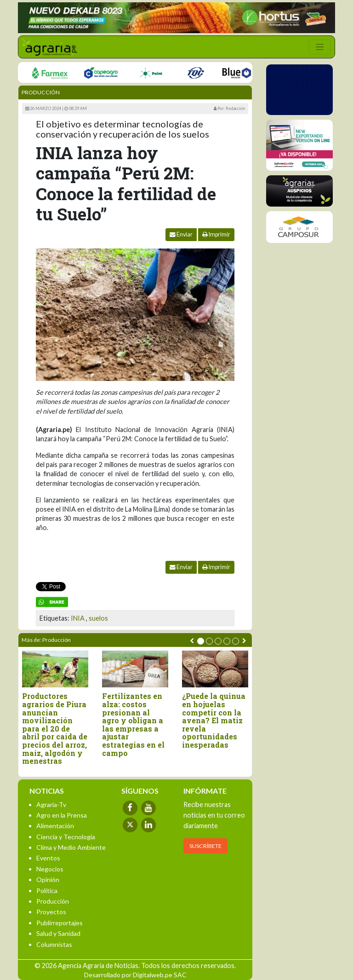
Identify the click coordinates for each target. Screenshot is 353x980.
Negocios (50, 869)
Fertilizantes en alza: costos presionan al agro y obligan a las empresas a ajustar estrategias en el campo (133, 724)
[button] (201, 641)
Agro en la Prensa (62, 815)
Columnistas (54, 944)
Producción (41, 92)
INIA (78, 618)
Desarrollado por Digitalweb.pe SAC (135, 975)
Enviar (181, 234)
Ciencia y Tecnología (66, 837)
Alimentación (55, 826)
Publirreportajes (60, 923)
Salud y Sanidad (58, 933)
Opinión (48, 879)
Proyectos (51, 912)
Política (47, 891)
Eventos (48, 858)
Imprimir (216, 234)
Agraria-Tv (51, 804)
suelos (98, 618)
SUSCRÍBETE (205, 846)
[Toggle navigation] (320, 47)
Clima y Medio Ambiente (71, 847)
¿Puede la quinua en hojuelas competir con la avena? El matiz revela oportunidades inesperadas (214, 720)
